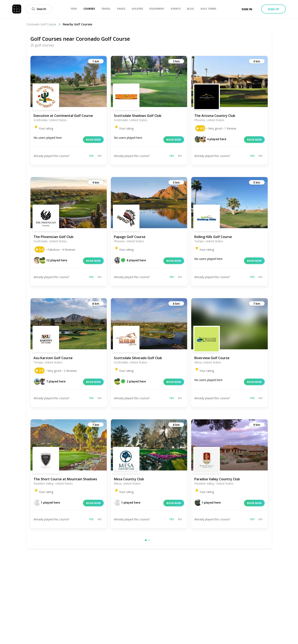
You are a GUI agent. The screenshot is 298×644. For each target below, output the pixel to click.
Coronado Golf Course (44, 24)
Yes (91, 156)
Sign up (273, 9)
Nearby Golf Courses (78, 24)
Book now (93, 140)
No (100, 156)
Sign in (247, 9)
